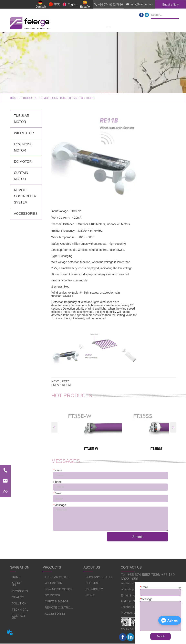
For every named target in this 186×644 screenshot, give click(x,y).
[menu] (108, 27)
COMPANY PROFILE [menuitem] (42, 88)
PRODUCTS (29, 98)
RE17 (65, 381)
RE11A (66, 385)
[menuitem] (108, 27)
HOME (14, 98)
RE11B (90, 98)
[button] (108, 27)
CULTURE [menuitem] (93, 88)
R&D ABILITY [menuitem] (144, 88)
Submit (137, 537)
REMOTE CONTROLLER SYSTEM (61, 98)
